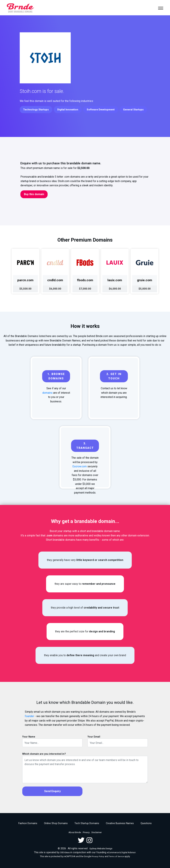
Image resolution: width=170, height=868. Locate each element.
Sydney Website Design (101, 849)
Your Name (29, 737)
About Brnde (75, 832)
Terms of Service (116, 856)
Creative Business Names (120, 823)
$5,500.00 (25, 289)
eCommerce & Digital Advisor (121, 852)
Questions (146, 823)
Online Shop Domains (56, 823)
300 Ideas (65, 852)
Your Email (94, 737)
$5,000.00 (145, 289)
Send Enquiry (52, 791)
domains (47, 393)
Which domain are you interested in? (44, 754)
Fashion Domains (28, 823)
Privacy (86, 832)
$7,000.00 (85, 289)
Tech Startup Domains (87, 823)
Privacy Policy (98, 856)
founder (29, 716)
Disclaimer (97, 832)
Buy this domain (34, 194)
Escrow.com (80, 466)
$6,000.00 (55, 289)
